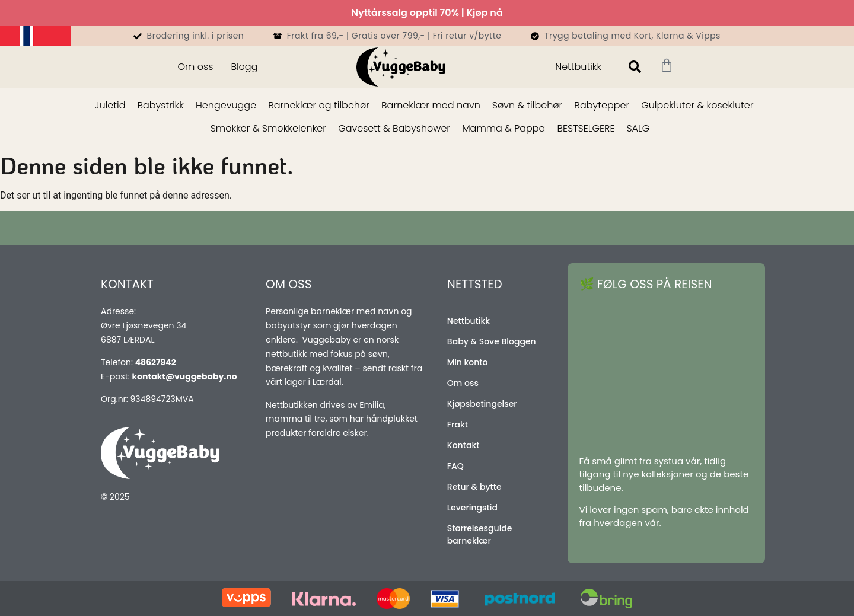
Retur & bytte (474, 487)
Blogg (244, 67)
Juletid (110, 105)
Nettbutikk (578, 67)
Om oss (195, 67)
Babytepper (602, 105)
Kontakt (463, 445)
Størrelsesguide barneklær (480, 534)
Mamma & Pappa (504, 128)
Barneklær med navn (431, 105)
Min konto (468, 362)
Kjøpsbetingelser (482, 404)
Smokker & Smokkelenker (268, 128)
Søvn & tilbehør (528, 105)
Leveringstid (472, 508)
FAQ (455, 466)
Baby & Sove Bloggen (492, 341)
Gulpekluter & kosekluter (697, 105)
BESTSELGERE (586, 128)
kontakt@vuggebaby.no (184, 376)
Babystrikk (160, 105)
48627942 (156, 362)
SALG (638, 128)
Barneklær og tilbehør (319, 105)
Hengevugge (226, 105)
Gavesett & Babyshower (394, 128)
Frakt (458, 425)
